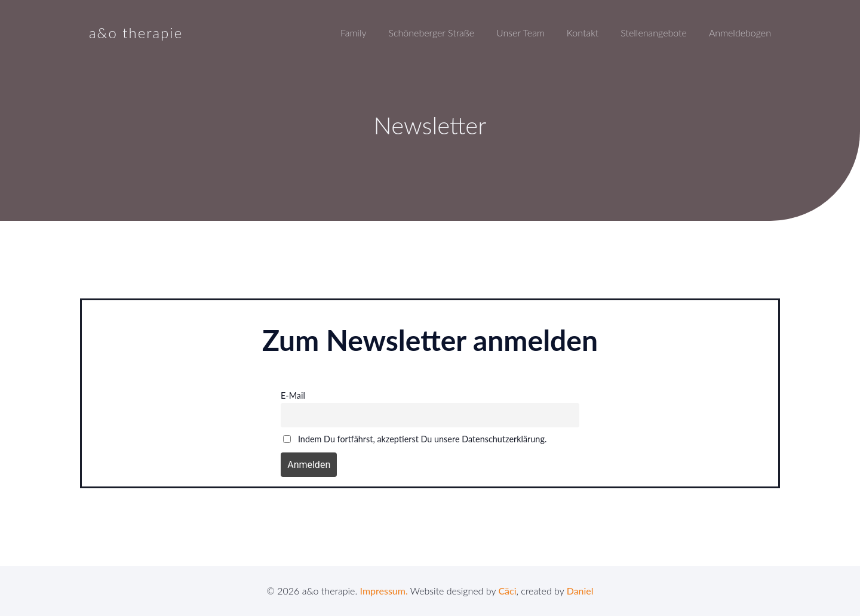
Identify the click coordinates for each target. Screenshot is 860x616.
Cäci (507, 591)
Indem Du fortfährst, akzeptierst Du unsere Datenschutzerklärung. (415, 439)
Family (354, 33)
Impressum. (384, 591)
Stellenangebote (654, 33)
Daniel (580, 591)
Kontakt (583, 33)
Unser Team (520, 33)
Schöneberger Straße (431, 33)
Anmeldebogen (740, 33)
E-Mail (293, 395)
